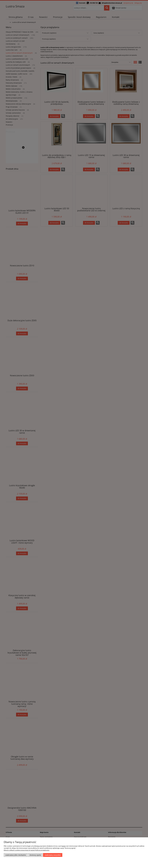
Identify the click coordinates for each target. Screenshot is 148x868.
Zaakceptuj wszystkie (53, 855)
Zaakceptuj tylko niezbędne (16, 855)
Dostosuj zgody (35, 855)
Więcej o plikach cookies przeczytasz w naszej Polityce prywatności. (27, 850)
